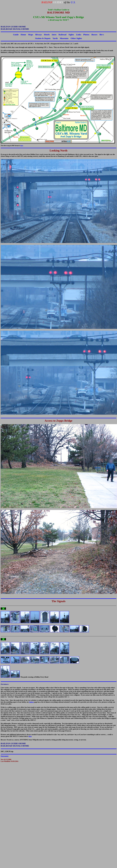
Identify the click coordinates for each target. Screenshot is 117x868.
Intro (54, 35)
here (22, 146)
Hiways (39, 35)
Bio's (102, 35)
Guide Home (20, 35)
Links (79, 35)
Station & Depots (43, 38)
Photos (86, 35)
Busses (94, 35)
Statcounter (5, 756)
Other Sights (76, 38)
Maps (31, 35)
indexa (31, 702)
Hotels (47, 35)
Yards (55, 38)
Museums (64, 38)
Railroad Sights (66, 35)
